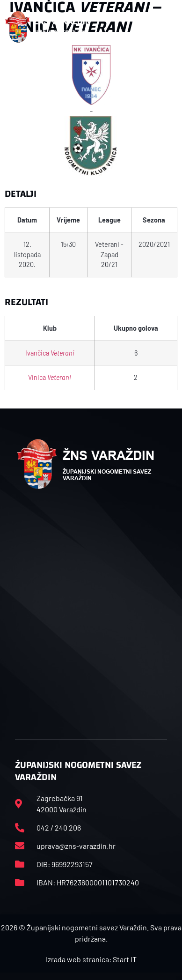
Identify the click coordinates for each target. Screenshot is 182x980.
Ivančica (50, 353)
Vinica (50, 377)
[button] (167, 27)
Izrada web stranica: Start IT (91, 959)
